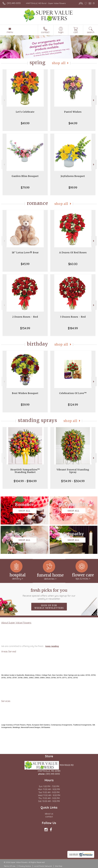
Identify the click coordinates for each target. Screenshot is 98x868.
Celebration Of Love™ (73, 393)
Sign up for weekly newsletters (49, 607)
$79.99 (25, 188)
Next (94, 100)
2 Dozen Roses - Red (25, 317)
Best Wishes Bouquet (25, 393)
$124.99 (73, 405)
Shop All (59, 63)
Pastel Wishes (73, 112)
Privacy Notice (25, 866)
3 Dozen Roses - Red (73, 317)
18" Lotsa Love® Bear (25, 252)
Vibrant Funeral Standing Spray (73, 471)
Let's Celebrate (25, 112)
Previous (4, 100)
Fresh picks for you (49, 594)
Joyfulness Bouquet (73, 176)
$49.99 (25, 123)
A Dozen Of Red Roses (73, 252)
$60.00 (73, 264)
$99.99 (73, 188)
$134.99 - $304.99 (73, 481)
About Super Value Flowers (16, 623)
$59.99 (25, 405)
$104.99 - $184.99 (25, 481)
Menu (10, 32)
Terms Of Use (10, 866)
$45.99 (25, 264)
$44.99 (73, 123)
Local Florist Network (43, 866)
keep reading (52, 646)
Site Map (59, 866)
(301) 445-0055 (14, 3)
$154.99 (25, 328)
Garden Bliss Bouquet (25, 176)
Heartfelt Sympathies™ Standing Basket (25, 471)
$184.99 (73, 328)
